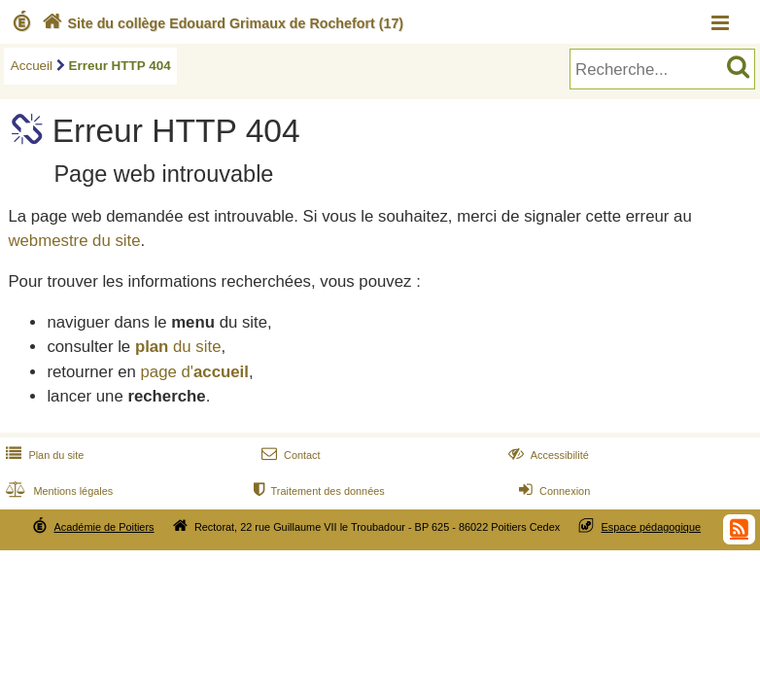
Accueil (32, 66)
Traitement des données (317, 491)
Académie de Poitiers (104, 527)
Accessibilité (547, 455)
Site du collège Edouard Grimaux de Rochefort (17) (221, 23)
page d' (194, 372)
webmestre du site (74, 241)
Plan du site (43, 455)
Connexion (553, 491)
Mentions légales (57, 491)
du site (178, 347)
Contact (289, 455)
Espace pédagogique (652, 527)
